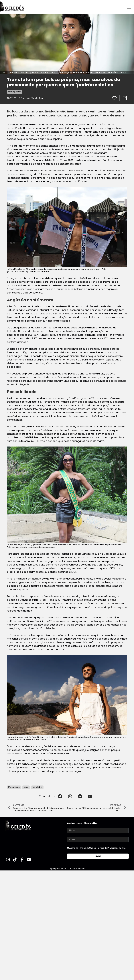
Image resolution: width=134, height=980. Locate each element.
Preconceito (14, 787)
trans (26, 787)
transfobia (37, 787)
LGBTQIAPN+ (15, 92)
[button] (60, 796)
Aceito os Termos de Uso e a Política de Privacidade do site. (98, 848)
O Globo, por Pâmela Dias (31, 98)
